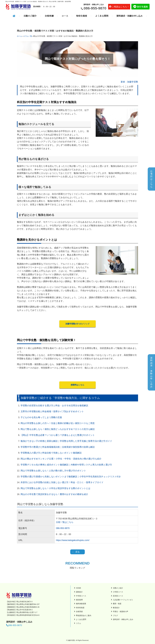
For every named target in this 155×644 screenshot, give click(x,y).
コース (65, 16)
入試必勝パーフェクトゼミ (123, 600)
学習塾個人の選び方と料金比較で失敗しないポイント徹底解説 (51, 453)
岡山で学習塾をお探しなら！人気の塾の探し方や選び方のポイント (53, 471)
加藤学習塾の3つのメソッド (78, 324)
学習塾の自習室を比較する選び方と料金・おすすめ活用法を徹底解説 (54, 406)
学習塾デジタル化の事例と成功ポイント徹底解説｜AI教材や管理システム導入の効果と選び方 (66, 465)
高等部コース (118, 596)
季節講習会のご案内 (84, 616)
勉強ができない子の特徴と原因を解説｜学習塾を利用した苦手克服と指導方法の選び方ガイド (66, 441)
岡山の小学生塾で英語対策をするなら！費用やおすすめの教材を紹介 (54, 494)
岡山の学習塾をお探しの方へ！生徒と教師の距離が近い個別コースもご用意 (58, 423)
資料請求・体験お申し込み (129, 16)
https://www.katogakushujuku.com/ (73, 540)
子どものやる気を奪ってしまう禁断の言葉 (41, 417)
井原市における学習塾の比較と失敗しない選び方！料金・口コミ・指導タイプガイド (62, 482)
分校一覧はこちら (65, 522)
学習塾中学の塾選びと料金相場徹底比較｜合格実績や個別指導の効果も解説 (58, 447)
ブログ (115, 616)
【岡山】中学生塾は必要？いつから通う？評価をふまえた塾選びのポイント (58, 435)
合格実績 (49, 16)
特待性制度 (80, 608)
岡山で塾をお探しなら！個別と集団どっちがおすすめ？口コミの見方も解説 (58, 429)
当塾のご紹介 (30, 16)
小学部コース (118, 592)
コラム (78, 623)
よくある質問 (102, 16)
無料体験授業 (81, 604)
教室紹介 (116, 608)
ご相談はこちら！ (120, 7)
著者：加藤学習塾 (129, 82)
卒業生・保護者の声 (120, 612)
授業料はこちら (77, 385)
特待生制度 (82, 16)
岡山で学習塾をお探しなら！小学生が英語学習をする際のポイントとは (55, 488)
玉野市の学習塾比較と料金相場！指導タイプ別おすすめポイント (52, 411)
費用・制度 (117, 604)
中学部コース (81, 596)
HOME (78, 588)
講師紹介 (79, 592)
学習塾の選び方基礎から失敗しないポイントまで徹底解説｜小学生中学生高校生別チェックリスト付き (71, 477)
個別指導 (79, 600)
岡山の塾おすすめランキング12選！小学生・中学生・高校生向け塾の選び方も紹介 (61, 459)
